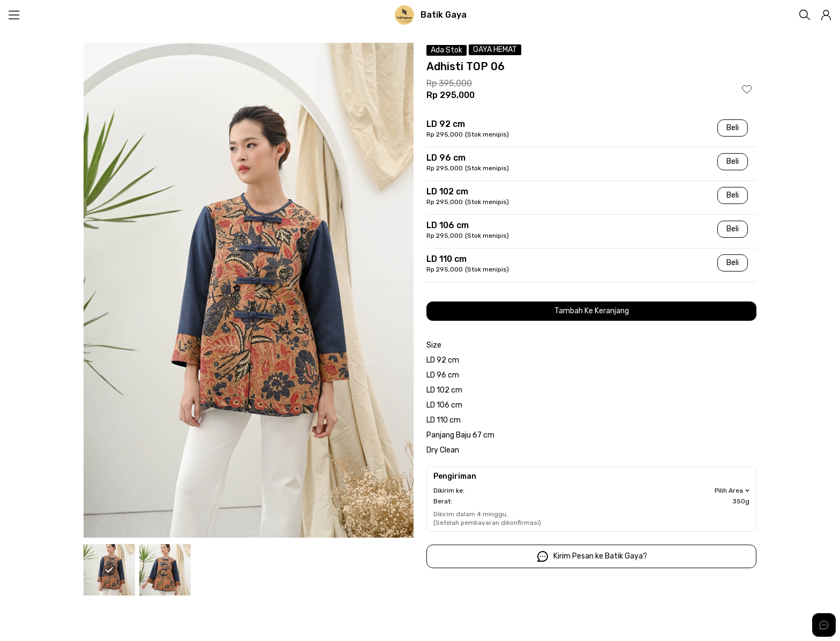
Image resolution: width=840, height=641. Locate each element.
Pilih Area (733, 491)
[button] (826, 15)
